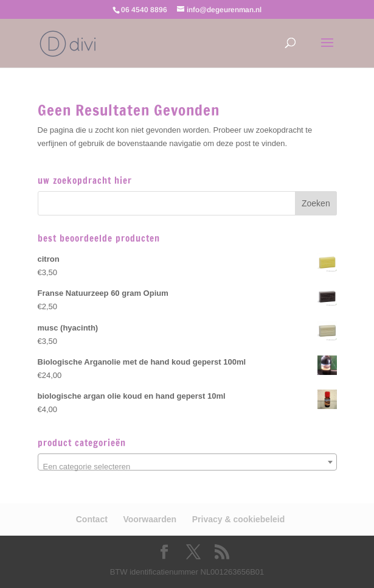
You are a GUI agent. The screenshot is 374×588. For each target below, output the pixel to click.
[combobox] (187, 462)
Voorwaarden (150, 519)
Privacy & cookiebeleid (239, 519)
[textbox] (187, 467)
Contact (92, 519)
